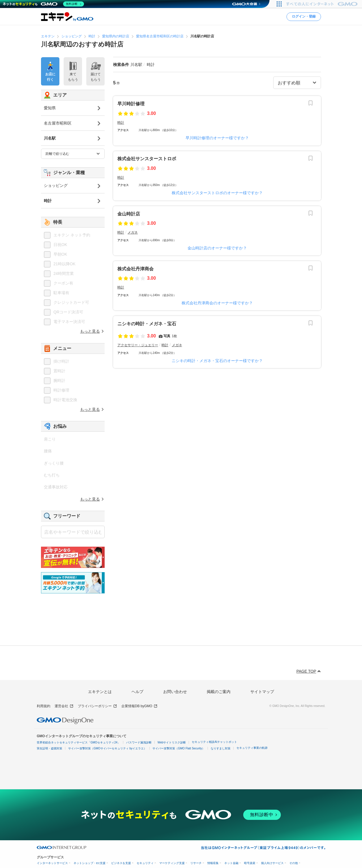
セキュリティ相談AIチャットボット (214, 742)
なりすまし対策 (221, 748)
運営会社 (64, 706)
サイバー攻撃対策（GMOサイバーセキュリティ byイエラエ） (107, 748)
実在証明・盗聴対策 (49, 748)
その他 (294, 863)
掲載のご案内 (219, 692)
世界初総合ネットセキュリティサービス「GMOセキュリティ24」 (78, 742)
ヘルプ (137, 692)
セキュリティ (145, 863)
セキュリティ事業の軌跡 (252, 748)
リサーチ (196, 863)
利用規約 (44, 706)
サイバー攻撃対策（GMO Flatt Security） (179, 748)
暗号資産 (250, 863)
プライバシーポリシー (97, 706)
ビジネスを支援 (121, 863)
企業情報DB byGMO (139, 706)
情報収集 (213, 863)
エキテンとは (100, 692)
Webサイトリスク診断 (172, 742)
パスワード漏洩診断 (139, 742)
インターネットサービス (52, 863)
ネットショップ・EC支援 (90, 863)
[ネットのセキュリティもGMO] (43, 4)
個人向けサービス (272, 863)
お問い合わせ (175, 692)
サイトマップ (262, 692)
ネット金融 (231, 863)
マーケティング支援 (172, 863)
